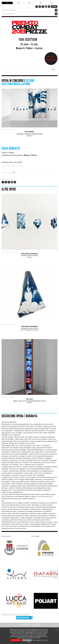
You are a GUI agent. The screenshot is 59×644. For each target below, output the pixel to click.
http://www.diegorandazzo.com (12, 166)
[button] (30, 618)
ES (52, 3)
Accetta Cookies (16, 640)
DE (29, 3)
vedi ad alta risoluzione (8, 130)
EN (18, 3)
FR (41, 3)
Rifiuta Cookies (27, 640)
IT (7, 3)
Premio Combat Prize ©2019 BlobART (29, 625)
